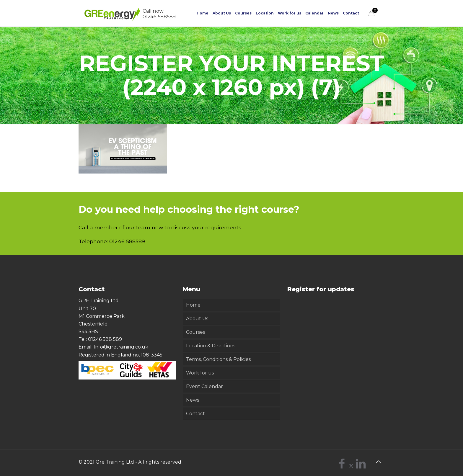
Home (193, 305)
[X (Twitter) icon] (351, 466)
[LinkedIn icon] (361, 466)
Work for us (200, 373)
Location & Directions (211, 346)
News (193, 400)
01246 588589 (127, 241)
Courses (195, 332)
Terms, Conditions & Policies (218, 359)
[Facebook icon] (342, 466)
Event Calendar (204, 386)
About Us (197, 319)
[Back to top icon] (378, 462)
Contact (195, 414)
